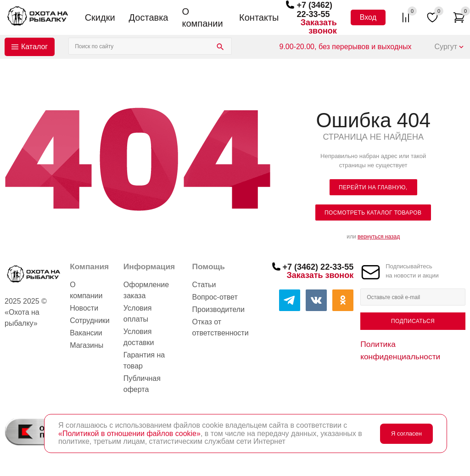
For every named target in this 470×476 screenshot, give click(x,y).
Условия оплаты (138, 314)
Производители (219, 309)
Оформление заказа (146, 290)
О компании (202, 17)
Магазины (87, 345)
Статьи (204, 285)
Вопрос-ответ (215, 297)
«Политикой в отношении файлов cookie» (129, 433)
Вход (368, 17)
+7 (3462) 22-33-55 (314, 10)
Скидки (100, 17)
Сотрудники (90, 320)
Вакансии (86, 333)
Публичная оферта (142, 384)
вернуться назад (379, 237)
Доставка (149, 17)
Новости (84, 308)
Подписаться (413, 321)
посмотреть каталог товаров (373, 213)
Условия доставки (139, 337)
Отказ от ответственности (221, 327)
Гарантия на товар (144, 360)
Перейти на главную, (373, 187)
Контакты (259, 17)
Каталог (34, 47)
